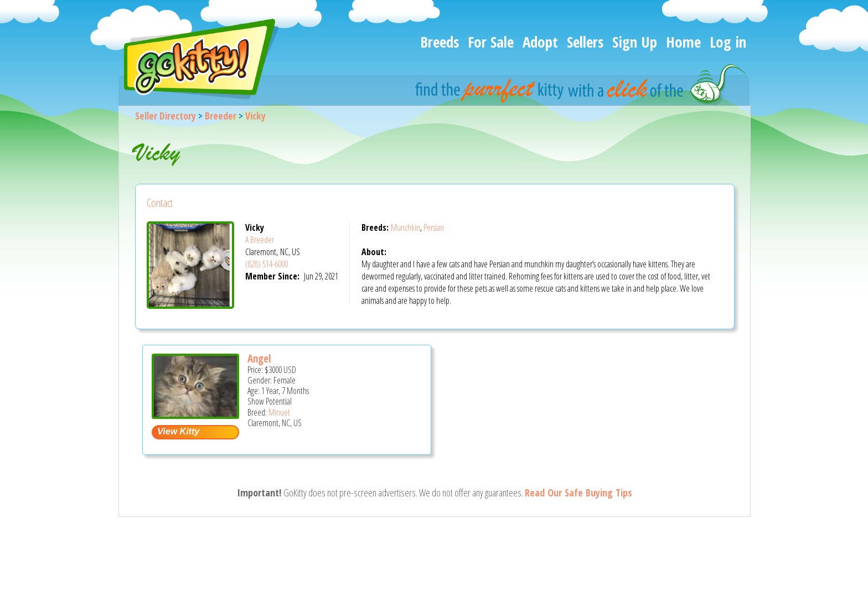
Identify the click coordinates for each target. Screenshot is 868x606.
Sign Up (635, 42)
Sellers (585, 42)
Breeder (221, 116)
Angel (259, 359)
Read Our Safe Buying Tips (578, 493)
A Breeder (260, 240)
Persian (434, 227)
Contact (160, 203)
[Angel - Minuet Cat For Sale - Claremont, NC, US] (195, 415)
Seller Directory (166, 116)
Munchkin (405, 227)
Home (683, 42)
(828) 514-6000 (267, 264)
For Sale (491, 42)
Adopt (540, 42)
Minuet (279, 412)
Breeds (440, 42)
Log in (728, 42)
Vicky (255, 116)
